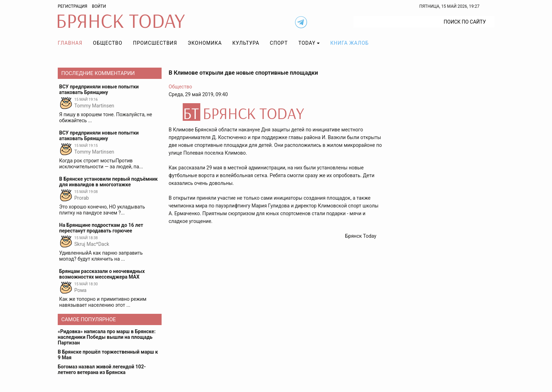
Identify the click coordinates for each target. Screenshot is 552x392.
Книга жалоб (349, 43)
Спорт (279, 43)
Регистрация (73, 6)
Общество (108, 43)
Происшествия (155, 43)
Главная (70, 43)
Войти (99, 6)
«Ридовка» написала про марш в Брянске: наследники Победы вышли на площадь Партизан (107, 337)
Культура (246, 43)
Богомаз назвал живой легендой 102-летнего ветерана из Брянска (102, 369)
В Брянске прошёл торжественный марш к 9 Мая (108, 355)
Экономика (205, 43)
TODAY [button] (307, 43)
